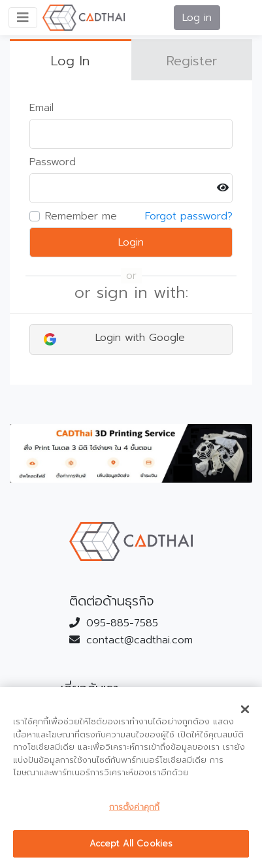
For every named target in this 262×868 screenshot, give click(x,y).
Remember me (81, 216)
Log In (70, 61)
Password (53, 162)
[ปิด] (245, 709)
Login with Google (115, 338)
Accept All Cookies (131, 844)
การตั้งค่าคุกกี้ (134, 807)
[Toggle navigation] (23, 18)
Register (192, 61)
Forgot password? (189, 216)
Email (41, 108)
